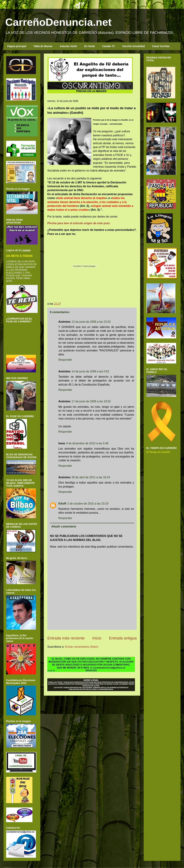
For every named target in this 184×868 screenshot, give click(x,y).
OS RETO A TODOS (19, 256)
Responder (65, 360)
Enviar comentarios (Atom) (82, 647)
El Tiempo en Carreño (158, 452)
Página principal (17, 46)
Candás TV (108, 46)
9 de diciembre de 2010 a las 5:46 (87, 443)
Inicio (97, 638)
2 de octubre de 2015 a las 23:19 (88, 504)
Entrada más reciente (66, 638)
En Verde (90, 46)
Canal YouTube (161, 46)
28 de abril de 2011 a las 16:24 (91, 477)
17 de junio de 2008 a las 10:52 (91, 401)
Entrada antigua (123, 638)
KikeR (62, 504)
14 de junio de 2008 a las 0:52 (90, 371)
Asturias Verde (68, 46)
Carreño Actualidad (133, 46)
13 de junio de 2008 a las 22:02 (91, 322)
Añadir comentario (64, 526)
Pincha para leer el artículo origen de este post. (79, 223)
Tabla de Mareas (43, 46)
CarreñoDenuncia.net (58, 22)
